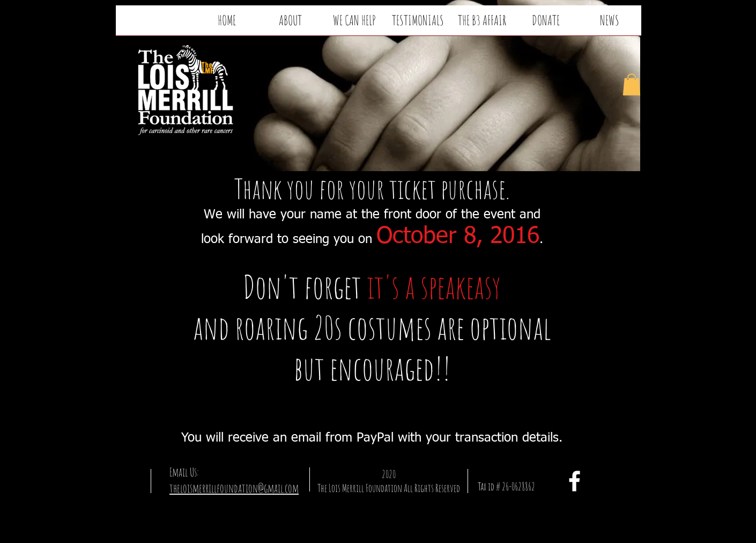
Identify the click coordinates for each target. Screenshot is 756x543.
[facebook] (575, 481)
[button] (632, 85)
